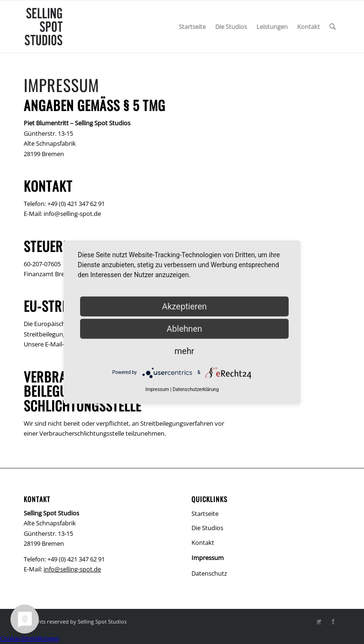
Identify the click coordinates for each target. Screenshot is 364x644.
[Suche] (332, 27)
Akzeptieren (185, 306)
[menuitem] (192, 27)
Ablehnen (184, 328)
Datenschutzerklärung (196, 389)
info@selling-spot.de (72, 569)
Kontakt (203, 542)
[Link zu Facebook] (333, 621)
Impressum (208, 558)
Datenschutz (209, 573)
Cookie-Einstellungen (30, 638)
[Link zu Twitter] (319, 621)
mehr (184, 350)
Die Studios (207, 528)
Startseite (205, 513)
